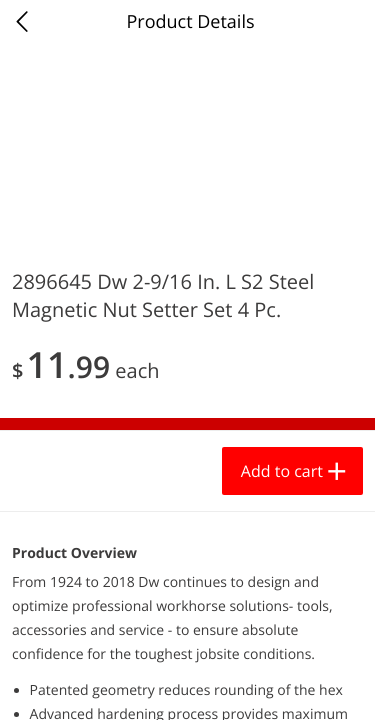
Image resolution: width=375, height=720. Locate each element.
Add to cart (282, 471)
